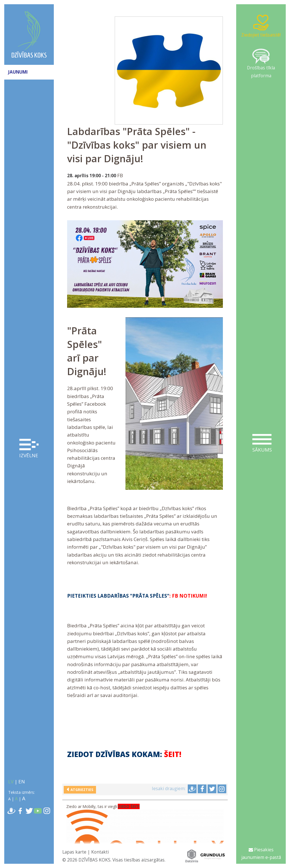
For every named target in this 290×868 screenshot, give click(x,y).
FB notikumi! (189, 596)
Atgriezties (81, 790)
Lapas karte (74, 852)
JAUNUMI (18, 72)
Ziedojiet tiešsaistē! (261, 26)
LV (11, 782)
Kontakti (100, 852)
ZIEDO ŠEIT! (129, 807)
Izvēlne (29, 449)
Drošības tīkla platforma (261, 64)
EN (22, 782)
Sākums (262, 443)
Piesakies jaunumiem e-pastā (261, 854)
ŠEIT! (173, 754)
